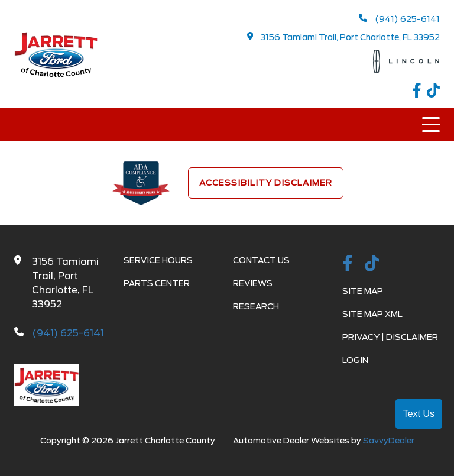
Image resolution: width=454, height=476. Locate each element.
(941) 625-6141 (399, 19)
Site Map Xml (372, 314)
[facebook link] (420, 92)
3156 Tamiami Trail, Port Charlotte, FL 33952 (344, 37)
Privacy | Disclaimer (390, 337)
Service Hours (158, 260)
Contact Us (261, 260)
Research (256, 306)
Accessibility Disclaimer (266, 183)
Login (355, 360)
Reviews (253, 283)
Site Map (363, 291)
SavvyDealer (389, 441)
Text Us (419, 414)
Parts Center (157, 283)
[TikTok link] (433, 92)
